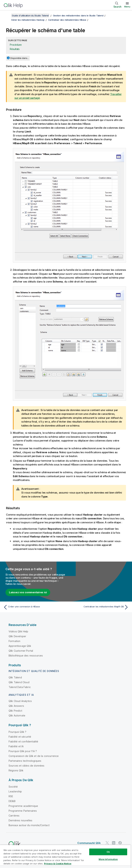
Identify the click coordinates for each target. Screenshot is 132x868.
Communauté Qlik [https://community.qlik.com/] (89, 843)
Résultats (15, 49)
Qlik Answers (16, 706)
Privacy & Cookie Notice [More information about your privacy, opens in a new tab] (58, 864)
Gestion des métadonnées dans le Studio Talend (78, 16)
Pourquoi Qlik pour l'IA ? (23, 751)
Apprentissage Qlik (20, 646)
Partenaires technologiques (25, 761)
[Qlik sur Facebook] (120, 843)
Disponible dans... (20, 58)
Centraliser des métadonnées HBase (67, 20)
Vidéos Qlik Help (18, 631)
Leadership (15, 791)
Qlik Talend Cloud (19, 682)
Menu (127, 7)
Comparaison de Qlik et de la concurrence (34, 756)
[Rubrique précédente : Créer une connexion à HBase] (34, 607)
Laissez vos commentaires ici (28, 592)
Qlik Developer (17, 636)
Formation (14, 641)
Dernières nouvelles (20, 820)
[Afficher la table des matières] (7, 16)
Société (13, 787)
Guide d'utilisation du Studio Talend (30, 16)
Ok (108, 852)
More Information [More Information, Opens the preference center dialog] (108, 859)
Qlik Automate (17, 715)
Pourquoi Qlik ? (17, 732)
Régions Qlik (16, 770)
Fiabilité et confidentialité (23, 741)
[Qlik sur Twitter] (107, 843)
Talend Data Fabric (20, 687)
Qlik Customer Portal (21, 651)
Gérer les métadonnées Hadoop (28, 20)
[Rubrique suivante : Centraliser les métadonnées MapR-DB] (98, 607)
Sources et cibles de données (26, 766)
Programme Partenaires (23, 811)
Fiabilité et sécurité (20, 737)
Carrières (14, 816)
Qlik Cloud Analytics (20, 701)
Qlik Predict (15, 711)
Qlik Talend (15, 677)
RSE (11, 796)
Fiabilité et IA (16, 746)
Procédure (16, 45)
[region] (65, 856)
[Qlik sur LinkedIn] (114, 843)
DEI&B (12, 801)
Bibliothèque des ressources (26, 656)
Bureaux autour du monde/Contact (29, 825)
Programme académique (23, 806)
